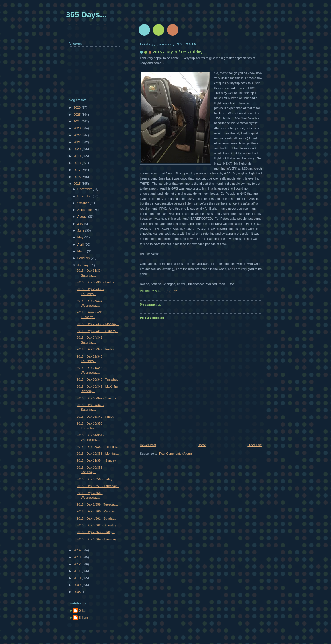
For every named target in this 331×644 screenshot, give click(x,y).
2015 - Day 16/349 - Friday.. (96, 417)
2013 (78, 557)
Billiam (84, 618)
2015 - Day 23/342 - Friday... (96, 349)
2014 (78, 550)
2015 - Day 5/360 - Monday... (97, 511)
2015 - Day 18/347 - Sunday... (97, 398)
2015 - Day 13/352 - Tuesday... (98, 447)
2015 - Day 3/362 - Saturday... (97, 525)
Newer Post (148, 445)
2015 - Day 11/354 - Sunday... (97, 460)
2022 (78, 135)
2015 (78, 184)
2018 (78, 163)
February (84, 258)
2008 (78, 592)
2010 (78, 578)
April (81, 244)
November (85, 196)
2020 (78, 149)
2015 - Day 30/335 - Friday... (96, 282)
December (85, 189)
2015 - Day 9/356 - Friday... (96, 479)
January (83, 265)
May (81, 237)
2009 (78, 585)
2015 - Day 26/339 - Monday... (98, 324)
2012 (78, 564)
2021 (78, 142)
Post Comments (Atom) (175, 454)
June (81, 230)
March (82, 251)
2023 (78, 128)
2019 (78, 156)
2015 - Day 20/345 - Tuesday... (98, 379)
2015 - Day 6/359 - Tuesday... (97, 504)
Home (202, 445)
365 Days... (86, 15)
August (83, 217)
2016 (78, 177)
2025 (78, 115)
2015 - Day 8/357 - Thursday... (98, 486)
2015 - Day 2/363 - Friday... (96, 532)
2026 (78, 107)
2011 (78, 571)
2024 (78, 121)
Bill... (82, 610)
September (86, 210)
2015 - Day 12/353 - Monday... (98, 454)
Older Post (255, 445)
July (81, 224)
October (83, 203)
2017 (78, 170)
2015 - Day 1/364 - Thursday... (98, 539)
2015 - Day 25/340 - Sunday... (97, 331)
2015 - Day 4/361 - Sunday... (96, 518)
